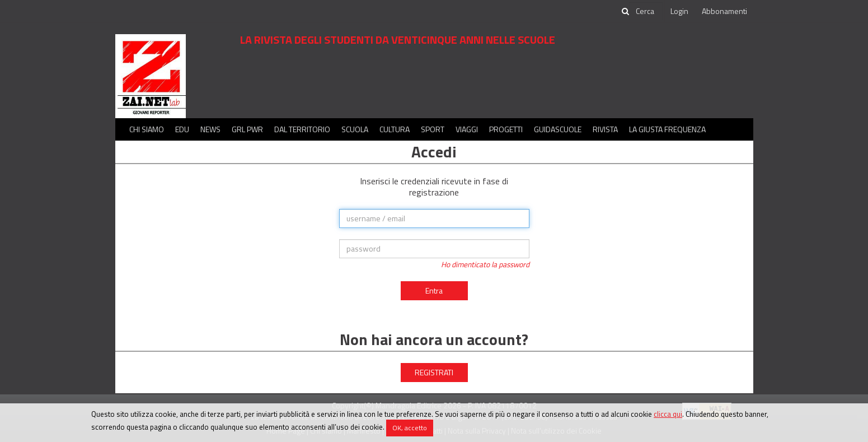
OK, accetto (410, 428)
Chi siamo (147, 129)
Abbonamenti (724, 11)
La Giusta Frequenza (667, 129)
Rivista (605, 129)
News (210, 129)
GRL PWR (247, 129)
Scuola (355, 129)
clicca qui (668, 414)
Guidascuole (558, 129)
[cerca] (646, 11)
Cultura (395, 129)
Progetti (506, 129)
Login (679, 11)
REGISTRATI (434, 372)
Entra (434, 290)
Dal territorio (302, 129)
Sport (433, 129)
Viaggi (467, 129)
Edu (182, 129)
